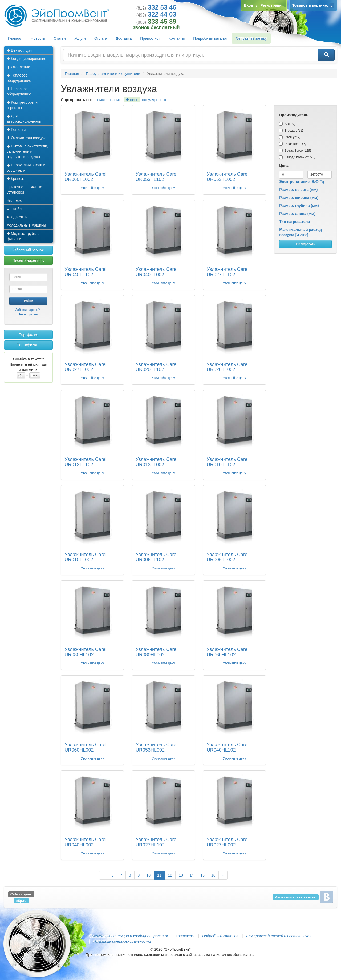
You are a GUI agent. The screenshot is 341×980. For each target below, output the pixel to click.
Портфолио (28, 335)
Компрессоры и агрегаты (22, 105)
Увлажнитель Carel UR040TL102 (85, 272)
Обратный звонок (28, 250)
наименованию (109, 100)
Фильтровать (305, 244)
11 (159, 875)
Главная (15, 38)
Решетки (16, 130)
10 (148, 875)
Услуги (80, 38)
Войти (29, 301)
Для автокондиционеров (24, 119)
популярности (154, 100)
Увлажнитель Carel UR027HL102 (157, 842)
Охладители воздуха (27, 138)
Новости (38, 38)
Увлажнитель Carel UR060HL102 (228, 652)
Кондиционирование (27, 59)
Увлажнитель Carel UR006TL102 (157, 557)
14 (192, 875)
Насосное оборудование (19, 91)
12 (170, 875)
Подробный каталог (210, 38)
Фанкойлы (15, 209)
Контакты (177, 38)
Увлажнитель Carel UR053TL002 (228, 177)
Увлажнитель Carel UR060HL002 (85, 747)
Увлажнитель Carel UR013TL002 (157, 462)
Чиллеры (15, 200)
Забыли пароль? (27, 310)
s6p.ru (21, 900)
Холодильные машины (26, 225)
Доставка (124, 38)
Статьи (60, 38)
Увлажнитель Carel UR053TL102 (157, 177)
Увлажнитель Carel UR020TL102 (157, 367)
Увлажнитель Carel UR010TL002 (85, 557)
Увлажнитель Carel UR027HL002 (228, 842)
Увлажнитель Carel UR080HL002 (157, 652)
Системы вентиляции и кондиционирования (128, 936)
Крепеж (15, 179)
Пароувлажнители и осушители (26, 168)
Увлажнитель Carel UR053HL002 (157, 747)
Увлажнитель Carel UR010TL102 (228, 462)
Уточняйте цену (92, 188)
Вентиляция (19, 50)
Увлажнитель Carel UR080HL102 (85, 652)
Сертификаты (28, 345)
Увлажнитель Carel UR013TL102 (85, 462)
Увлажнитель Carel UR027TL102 (228, 272)
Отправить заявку (251, 38)
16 (213, 875)
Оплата (101, 38)
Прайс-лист (150, 38)
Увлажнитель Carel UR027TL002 (85, 367)
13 (181, 875)
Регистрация (29, 314)
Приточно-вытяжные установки (24, 190)
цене (132, 100)
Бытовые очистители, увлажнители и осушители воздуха (27, 151)
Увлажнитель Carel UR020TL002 (228, 367)
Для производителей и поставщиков (279, 936)
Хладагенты (17, 217)
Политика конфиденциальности (122, 941)
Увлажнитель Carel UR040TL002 (157, 272)
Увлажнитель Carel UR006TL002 (228, 557)
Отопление (18, 67)
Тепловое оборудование (19, 78)
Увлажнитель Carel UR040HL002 (85, 842)
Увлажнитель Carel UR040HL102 (228, 747)
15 (202, 875)
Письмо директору (29, 260)
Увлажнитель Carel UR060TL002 (85, 177)
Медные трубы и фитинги (23, 236)
